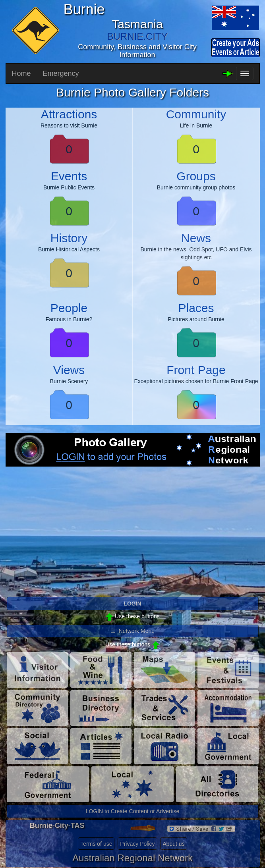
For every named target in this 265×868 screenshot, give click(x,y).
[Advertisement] (133, 538)
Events (69, 176)
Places (196, 308)
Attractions (69, 114)
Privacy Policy (137, 844)
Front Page (196, 370)
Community (196, 114)
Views (69, 370)
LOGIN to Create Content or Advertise (133, 811)
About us (173, 844)
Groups (196, 176)
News (196, 238)
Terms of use (96, 844)
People (69, 308)
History (69, 238)
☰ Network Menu (132, 631)
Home (21, 73)
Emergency (61, 73)
